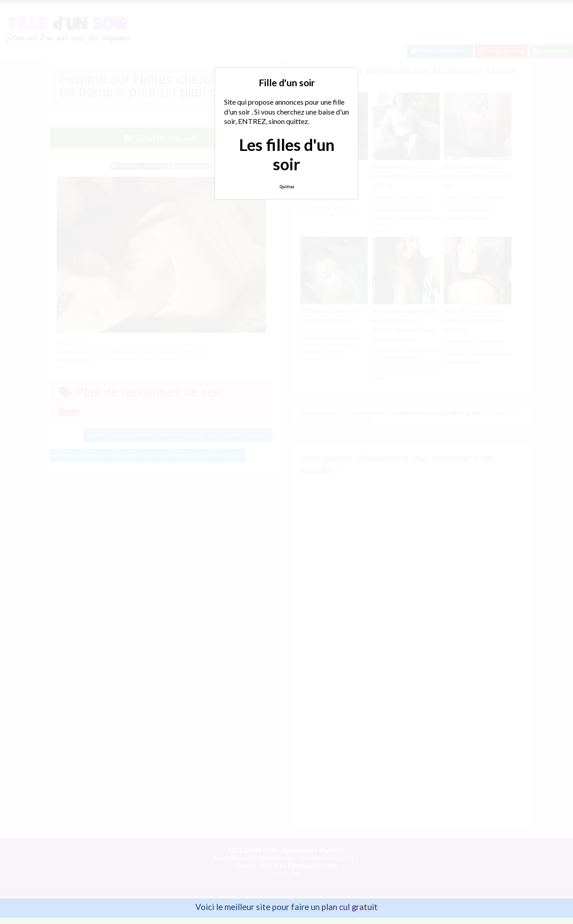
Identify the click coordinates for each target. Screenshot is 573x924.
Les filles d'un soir (287, 154)
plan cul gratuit (350, 906)
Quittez (287, 187)
